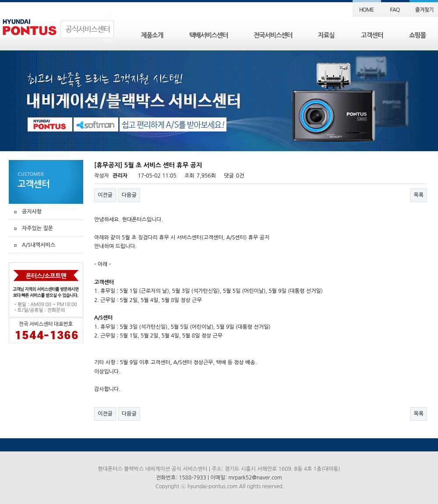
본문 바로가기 (0, 0)
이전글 (105, 195)
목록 (419, 195)
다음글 (129, 195)
